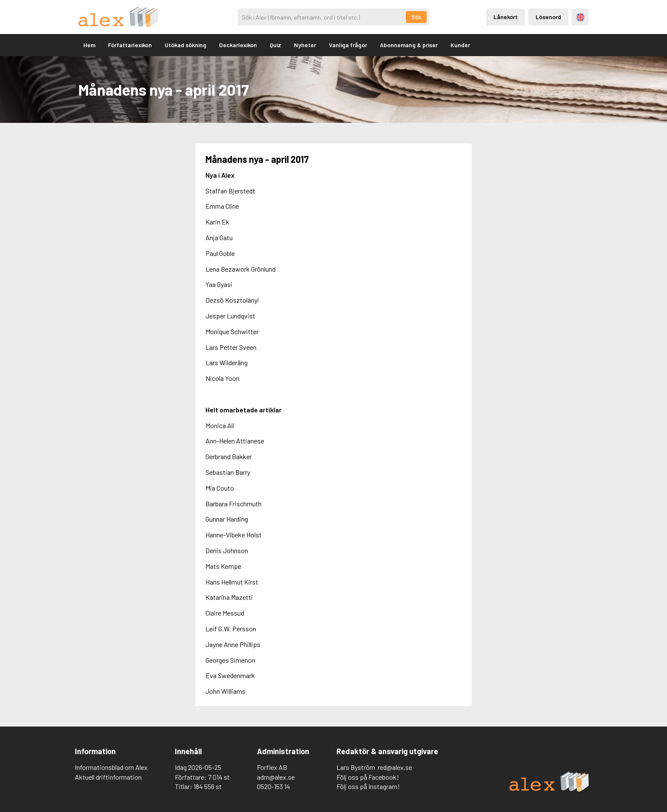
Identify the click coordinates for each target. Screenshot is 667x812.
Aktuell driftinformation (108, 777)
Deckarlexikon (238, 45)
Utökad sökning (185, 45)
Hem (89, 45)
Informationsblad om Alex (111, 767)
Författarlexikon (130, 45)
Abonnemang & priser (409, 45)
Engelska (580, 17)
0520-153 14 (274, 786)
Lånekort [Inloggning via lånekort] (506, 17)
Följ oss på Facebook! (368, 777)
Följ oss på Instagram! (368, 786)
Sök (416, 17)
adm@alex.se (276, 777)
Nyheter (305, 45)
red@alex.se (395, 767)
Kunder (460, 45)
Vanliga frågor (348, 45)
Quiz (275, 45)
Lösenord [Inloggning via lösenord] (548, 17)
